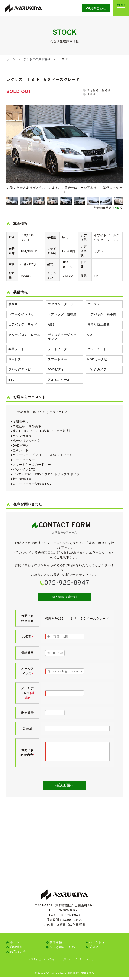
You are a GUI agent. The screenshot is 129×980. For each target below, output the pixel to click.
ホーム (11, 59)
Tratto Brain (86, 976)
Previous (8, 201)
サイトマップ (90, 962)
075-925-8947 (67, 583)
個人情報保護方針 (65, 597)
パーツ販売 (97, 945)
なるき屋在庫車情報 (37, 59)
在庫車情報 (57, 945)
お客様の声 (18, 955)
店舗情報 (16, 950)
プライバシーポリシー (62, 962)
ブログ (94, 950)
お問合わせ (35, 962)
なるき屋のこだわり (64, 950)
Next (120, 201)
